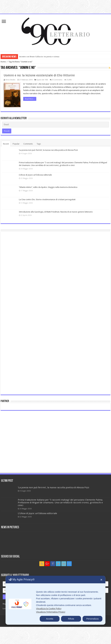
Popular (16, 144)
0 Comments (57, 80)
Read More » (30, 99)
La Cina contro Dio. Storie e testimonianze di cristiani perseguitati (47, 199)
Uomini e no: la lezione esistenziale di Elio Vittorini (39, 75)
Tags (39, 144)
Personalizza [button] (92, 619)
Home (3, 62)
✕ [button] (101, 580)
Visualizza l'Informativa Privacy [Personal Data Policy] (51, 612)
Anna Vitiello (10, 80)
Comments (28, 144)
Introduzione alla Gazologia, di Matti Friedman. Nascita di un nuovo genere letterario (56, 212)
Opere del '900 (42, 80)
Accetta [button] (50, 619)
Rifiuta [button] (71, 619)
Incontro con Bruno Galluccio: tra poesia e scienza (39, 57)
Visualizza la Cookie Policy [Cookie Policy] (49, 609)
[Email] (56, 125)
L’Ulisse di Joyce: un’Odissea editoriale (35, 175)
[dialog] (55, 600)
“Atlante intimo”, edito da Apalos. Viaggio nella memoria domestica (48, 187)
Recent (6, 144)
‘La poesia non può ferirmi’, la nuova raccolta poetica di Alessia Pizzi (48, 150)
